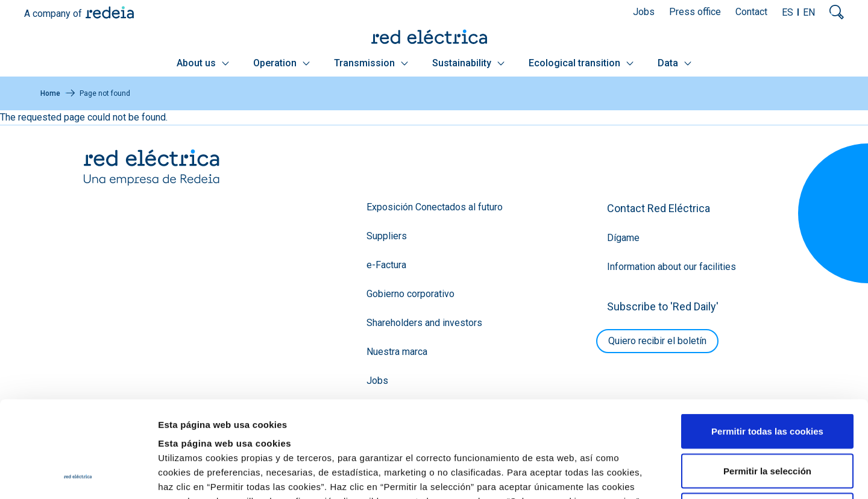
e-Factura (386, 265)
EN (809, 12)
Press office (695, 12)
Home (50, 93)
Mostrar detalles (653, 475)
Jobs (644, 12)
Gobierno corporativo (410, 294)
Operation (281, 63)
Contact (751, 12)
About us (203, 63)
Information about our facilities (671, 267)
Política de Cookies (525, 425)
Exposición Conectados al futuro (435, 207)
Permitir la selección (767, 381)
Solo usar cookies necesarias (767, 420)
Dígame (623, 238)
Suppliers (387, 236)
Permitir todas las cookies (767, 341)
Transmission (371, 63)
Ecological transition (581, 63)
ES (788, 12)
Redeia (110, 12)
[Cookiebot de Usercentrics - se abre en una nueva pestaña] (78, 475)
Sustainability (468, 63)
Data (675, 63)
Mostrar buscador (837, 12)
